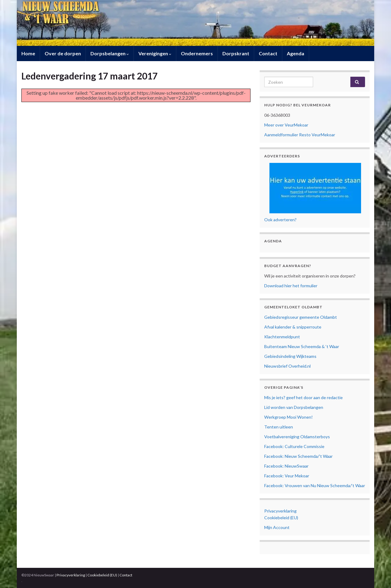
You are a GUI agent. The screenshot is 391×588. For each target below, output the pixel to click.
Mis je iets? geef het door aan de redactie (303, 397)
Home (28, 53)
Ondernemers (197, 53)
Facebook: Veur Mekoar (287, 476)
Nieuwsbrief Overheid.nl (287, 366)
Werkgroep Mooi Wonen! (289, 417)
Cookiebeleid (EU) (281, 518)
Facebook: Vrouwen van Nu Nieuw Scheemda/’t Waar (315, 485)
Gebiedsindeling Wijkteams (290, 356)
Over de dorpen (63, 53)
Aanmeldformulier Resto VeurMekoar (300, 135)
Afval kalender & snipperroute (293, 327)
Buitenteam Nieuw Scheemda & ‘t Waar (302, 346)
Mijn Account (277, 527)
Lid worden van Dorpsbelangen (294, 407)
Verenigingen (155, 53)
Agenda (296, 53)
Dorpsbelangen (110, 53)
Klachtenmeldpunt (282, 337)
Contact (268, 53)
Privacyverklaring (280, 511)
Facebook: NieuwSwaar (286, 466)
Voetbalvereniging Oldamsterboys (297, 437)
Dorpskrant (236, 53)
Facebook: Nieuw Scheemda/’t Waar (298, 456)
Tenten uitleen (279, 427)
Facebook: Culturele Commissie (294, 446)
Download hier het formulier (291, 286)
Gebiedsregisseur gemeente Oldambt (301, 317)
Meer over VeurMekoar (286, 125)
